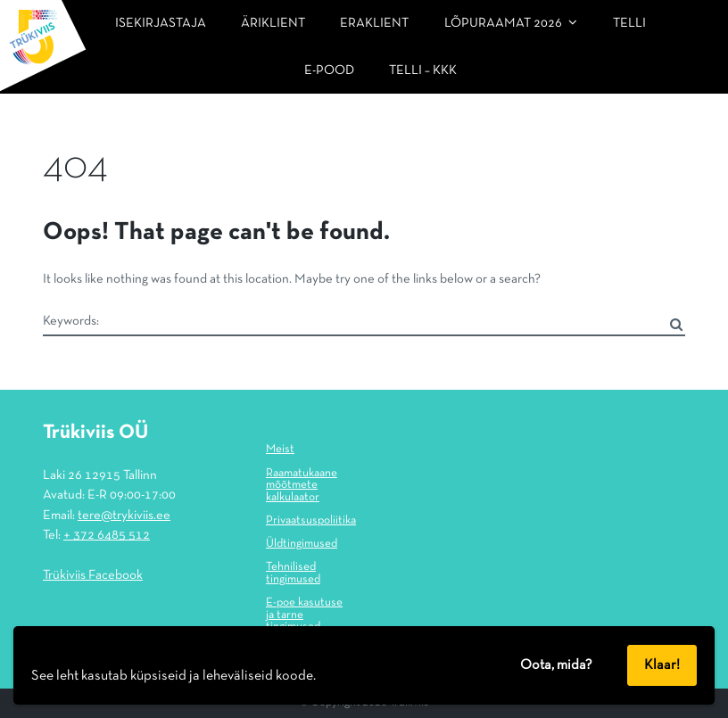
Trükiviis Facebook (93, 575)
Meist (280, 450)
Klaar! (662, 665)
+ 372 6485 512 (107, 535)
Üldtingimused (302, 544)
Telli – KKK (423, 70)
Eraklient (374, 23)
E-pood (329, 70)
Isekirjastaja (161, 23)
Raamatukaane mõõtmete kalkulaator (302, 486)
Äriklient (273, 23)
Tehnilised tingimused (293, 574)
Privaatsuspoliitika (311, 521)
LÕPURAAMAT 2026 (503, 23)
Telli (629, 23)
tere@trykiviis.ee (124, 516)
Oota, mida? (556, 665)
